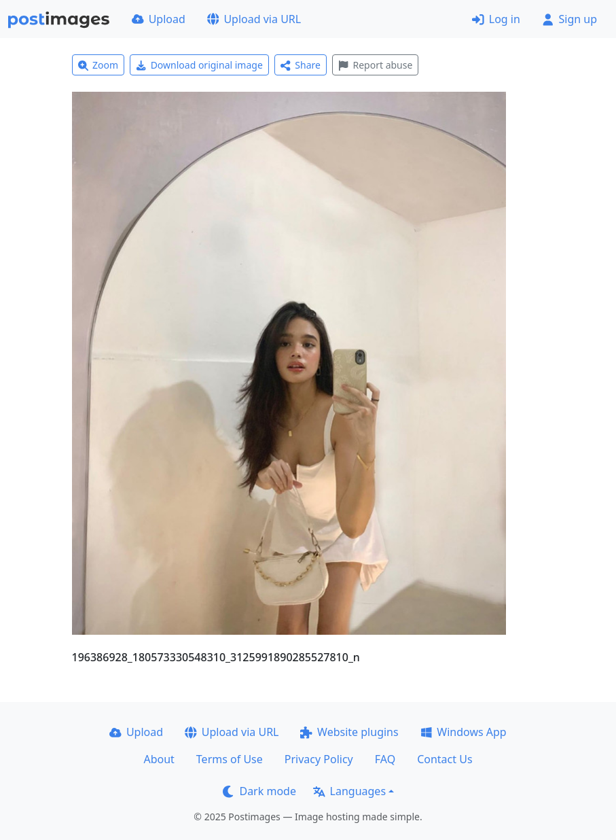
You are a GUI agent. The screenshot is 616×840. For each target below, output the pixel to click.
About (159, 759)
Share (301, 65)
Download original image (199, 65)
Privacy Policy (319, 759)
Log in (496, 19)
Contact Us (445, 759)
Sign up (569, 19)
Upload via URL (254, 19)
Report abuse (375, 65)
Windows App (464, 732)
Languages (349, 791)
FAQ (385, 759)
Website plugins (349, 732)
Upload (159, 19)
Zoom (98, 65)
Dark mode (259, 791)
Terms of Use (230, 759)
